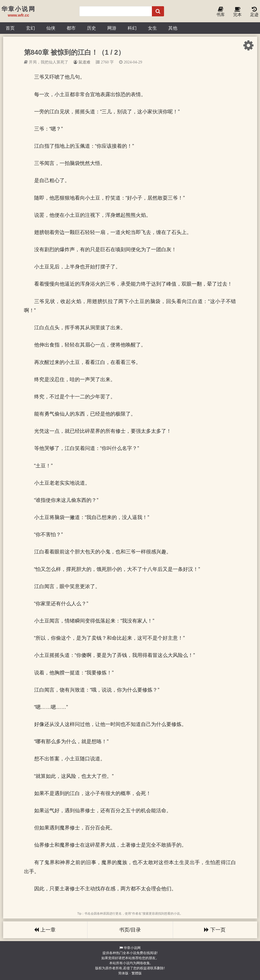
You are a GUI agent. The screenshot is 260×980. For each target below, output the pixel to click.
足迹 (254, 12)
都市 (71, 28)
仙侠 (51, 28)
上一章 (45, 930)
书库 (220, 12)
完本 (237, 12)
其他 (173, 28)
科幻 (132, 28)
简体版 (123, 973)
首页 (10, 28)
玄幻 (30, 28)
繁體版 (137, 973)
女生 (152, 28)
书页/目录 (130, 930)
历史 (91, 28)
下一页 (215, 930)
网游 (112, 28)
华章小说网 (132, 948)
